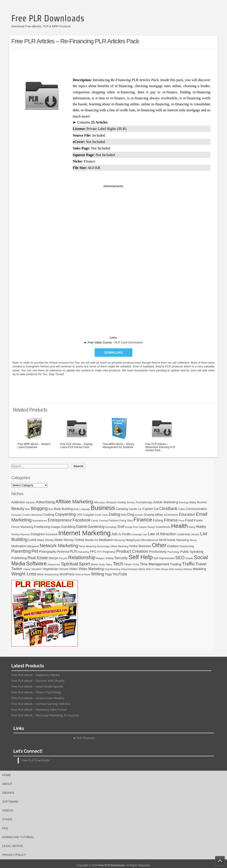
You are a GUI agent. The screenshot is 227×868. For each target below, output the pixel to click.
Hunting (15, 534)
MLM (162, 540)
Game (81, 527)
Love (32, 540)
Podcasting (83, 552)
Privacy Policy (14, 855)
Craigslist (88, 515)
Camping (122, 509)
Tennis (128, 564)
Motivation (19, 546)
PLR (73, 552)
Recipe (54, 558)
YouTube (120, 574)
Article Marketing (166, 502)
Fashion (114, 520)
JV (120, 534)
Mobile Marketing (178, 540)
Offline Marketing (119, 546)
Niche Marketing (88, 546)
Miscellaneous (150, 540)
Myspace (33, 546)
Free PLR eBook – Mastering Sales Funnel (39, 710)
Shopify (189, 558)
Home (7, 775)
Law (145, 534)
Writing (98, 574)
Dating (114, 514)
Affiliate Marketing (74, 502)
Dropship (149, 515)
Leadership (183, 534)
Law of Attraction (162, 534)
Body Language (82, 509)
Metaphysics (133, 540)
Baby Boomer (198, 502)
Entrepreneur (60, 520)
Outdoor (173, 546)
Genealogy (111, 527)
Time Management (155, 564)
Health (179, 526)
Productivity (158, 552)
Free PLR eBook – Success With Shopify (38, 681)
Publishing (19, 558)
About (7, 784)
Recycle (63, 558)
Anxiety (122, 502)
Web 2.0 (150, 569)
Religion (101, 558)
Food (189, 520)
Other (159, 545)
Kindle (126, 534)
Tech (118, 564)
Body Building (63, 509)
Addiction (18, 502)
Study (102, 564)
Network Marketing (59, 546)
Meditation (106, 540)
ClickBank (168, 508)
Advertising (45, 502)
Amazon (111, 502)
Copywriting (65, 514)
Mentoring (120, 540)
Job (114, 534)
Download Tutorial (18, 837)
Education (187, 514)
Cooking (48, 515)
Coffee (181, 509)
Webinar (188, 569)
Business (103, 508)
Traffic (189, 564)
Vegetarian (50, 569)
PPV (100, 552)
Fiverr (181, 521)
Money (193, 540)
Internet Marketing (84, 533)
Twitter (17, 569)
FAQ (5, 828)
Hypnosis (25, 534)
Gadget (56, 527)
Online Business (140, 546)
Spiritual (69, 564)
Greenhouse (163, 527)
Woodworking (51, 574)
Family (95, 521)
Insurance (52, 534)
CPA (79, 515)
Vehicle (64, 569)
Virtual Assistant (129, 569)
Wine (40, 574)
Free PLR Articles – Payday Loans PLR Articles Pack (77, 432)
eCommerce (171, 515)
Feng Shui (126, 520)
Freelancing (42, 527)
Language (137, 534)
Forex (198, 520)
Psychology (173, 552)
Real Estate (38, 558)
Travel (201, 564)
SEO (180, 558)
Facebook (81, 520)
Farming (103, 521)
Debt (124, 515)
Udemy (27, 569)
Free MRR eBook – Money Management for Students (119, 432)
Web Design (162, 569)
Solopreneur (54, 564)
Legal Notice (13, 846)
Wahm (142, 569)
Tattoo (109, 564)
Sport (84, 564)
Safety (110, 558)
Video (73, 569)
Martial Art (91, 540)
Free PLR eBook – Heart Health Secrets (37, 687)
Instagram (38, 534)
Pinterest (63, 552)
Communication (196, 509)
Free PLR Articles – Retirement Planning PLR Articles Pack (162, 434)
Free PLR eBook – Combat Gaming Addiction (41, 704)
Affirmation (99, 502)
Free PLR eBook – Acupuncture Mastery (38, 698)
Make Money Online (69, 540)
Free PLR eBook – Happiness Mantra (36, 675)
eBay (159, 514)
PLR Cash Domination (129, 342)
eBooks (8, 793)
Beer (28, 509)
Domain (139, 515)
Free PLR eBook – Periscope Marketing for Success (45, 715)
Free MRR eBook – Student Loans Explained (34, 432)
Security (121, 558)
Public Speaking (192, 552)
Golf (121, 527)
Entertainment (40, 521)
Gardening (96, 527)
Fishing (158, 520)
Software (36, 564)
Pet (35, 551)
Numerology (103, 546)
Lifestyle (195, 534)
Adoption (30, 502)
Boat (51, 509)
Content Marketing (32, 515)
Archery (131, 502)
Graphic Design (147, 527)
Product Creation (132, 551)
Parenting (21, 551)
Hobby (201, 527)
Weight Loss (24, 574)
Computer (17, 515)
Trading (176, 564)
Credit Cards (101, 515)
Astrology (184, 502)
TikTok (136, 564)
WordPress (67, 574)
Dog (131, 514)
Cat (156, 509)
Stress (94, 564)
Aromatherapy (144, 502)
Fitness (171, 520)
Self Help (141, 557)
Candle (133, 509)
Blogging (39, 508)
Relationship (82, 557)
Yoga (108, 574)
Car (140, 509)
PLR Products (86, 738)
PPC (93, 552)
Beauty (18, 508)
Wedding (199, 569)
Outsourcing (187, 546)
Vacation (36, 569)
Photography (48, 552)
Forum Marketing (22, 527)
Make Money (46, 540)
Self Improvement (164, 558)
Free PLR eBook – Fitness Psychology (36, 692)
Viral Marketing (112, 569)
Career (148, 509)
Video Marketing (91, 569)
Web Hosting (176, 569)
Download (113, 353)
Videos (8, 810)
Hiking (192, 527)
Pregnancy (109, 552)
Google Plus (131, 527)
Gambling (68, 527)
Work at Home (83, 574)
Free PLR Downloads (48, 18)
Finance (143, 520)
